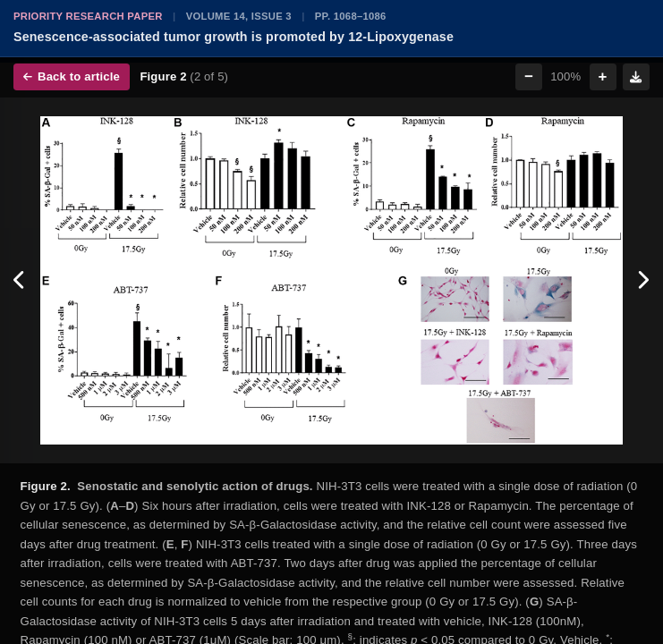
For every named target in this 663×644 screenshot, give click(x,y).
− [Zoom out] (529, 76)
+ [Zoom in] (603, 76)
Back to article (72, 76)
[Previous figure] (20, 281)
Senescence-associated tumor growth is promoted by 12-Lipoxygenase (234, 37)
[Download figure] (636, 77)
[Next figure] (643, 281)
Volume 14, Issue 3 (239, 16)
